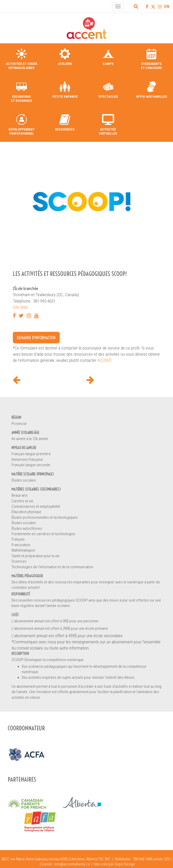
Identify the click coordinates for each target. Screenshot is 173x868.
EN (167, 6)
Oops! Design (125, 864)
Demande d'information (36, 338)
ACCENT (104, 360)
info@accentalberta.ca (72, 864)
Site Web (20, 307)
